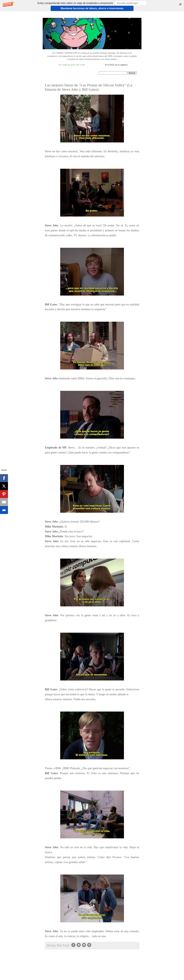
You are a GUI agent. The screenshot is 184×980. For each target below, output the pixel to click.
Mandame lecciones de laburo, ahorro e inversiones (92, 8)
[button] (92, 6)
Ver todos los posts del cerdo (72, 65)
